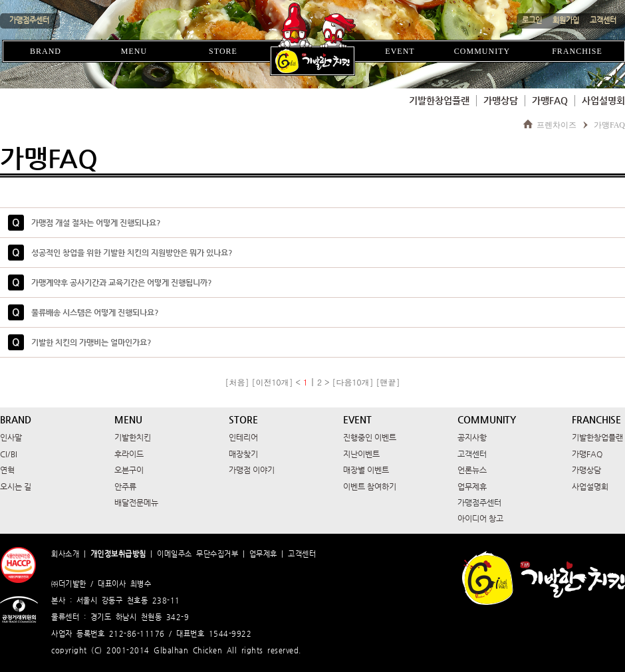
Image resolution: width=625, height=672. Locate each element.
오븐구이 (129, 470)
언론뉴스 (472, 470)
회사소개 (65, 554)
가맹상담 (501, 100)
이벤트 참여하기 (370, 487)
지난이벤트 (361, 454)
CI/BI (9, 454)
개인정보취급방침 (118, 554)
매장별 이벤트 (366, 470)
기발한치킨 (133, 437)
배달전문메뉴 (136, 503)
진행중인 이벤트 (370, 437)
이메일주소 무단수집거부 (197, 554)
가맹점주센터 (479, 503)
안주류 (125, 487)
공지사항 (472, 437)
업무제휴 (472, 487)
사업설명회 (603, 100)
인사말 (11, 437)
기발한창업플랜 (439, 100)
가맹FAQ (550, 100)
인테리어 (243, 437)
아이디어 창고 (480, 518)
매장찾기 (243, 454)
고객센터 (472, 454)
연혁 (7, 470)
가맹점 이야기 (252, 470)
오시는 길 (16, 487)
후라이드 (129, 454)
